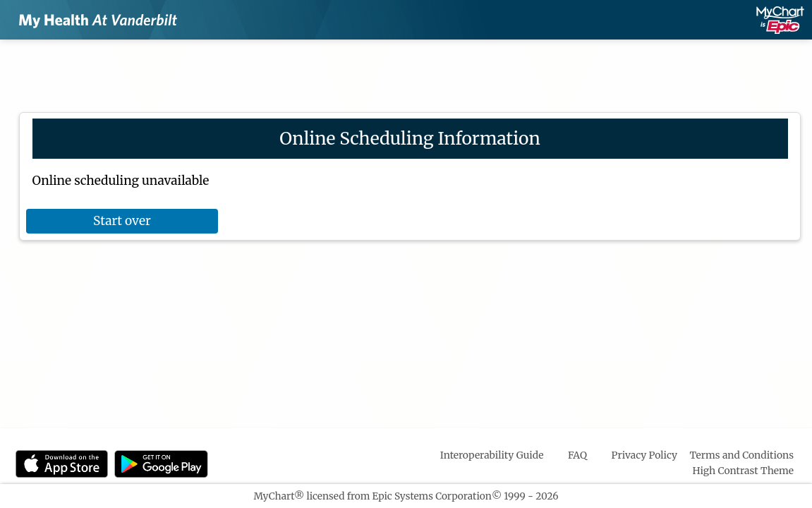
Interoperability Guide (492, 455)
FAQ (577, 455)
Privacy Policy (645, 455)
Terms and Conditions (741, 455)
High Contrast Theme (744, 471)
